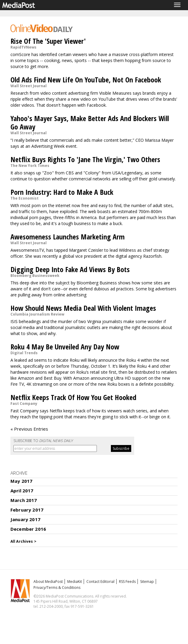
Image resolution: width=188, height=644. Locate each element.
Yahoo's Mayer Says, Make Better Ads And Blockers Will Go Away (90, 122)
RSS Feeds (127, 582)
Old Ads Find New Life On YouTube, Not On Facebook (86, 80)
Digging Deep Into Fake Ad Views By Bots (70, 269)
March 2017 (24, 500)
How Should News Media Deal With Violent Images (83, 308)
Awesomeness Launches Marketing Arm (68, 237)
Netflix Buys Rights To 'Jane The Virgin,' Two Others (85, 159)
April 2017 (22, 491)
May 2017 (21, 481)
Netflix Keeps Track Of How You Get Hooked (73, 397)
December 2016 (28, 529)
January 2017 (25, 519)
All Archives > (23, 541)
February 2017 (27, 510)
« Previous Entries (29, 429)
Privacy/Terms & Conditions (57, 588)
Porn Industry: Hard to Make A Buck (62, 192)
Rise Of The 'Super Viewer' (48, 41)
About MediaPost (48, 582)
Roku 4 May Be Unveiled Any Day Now (65, 347)
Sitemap (147, 582)
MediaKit (75, 582)
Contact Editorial (100, 582)
